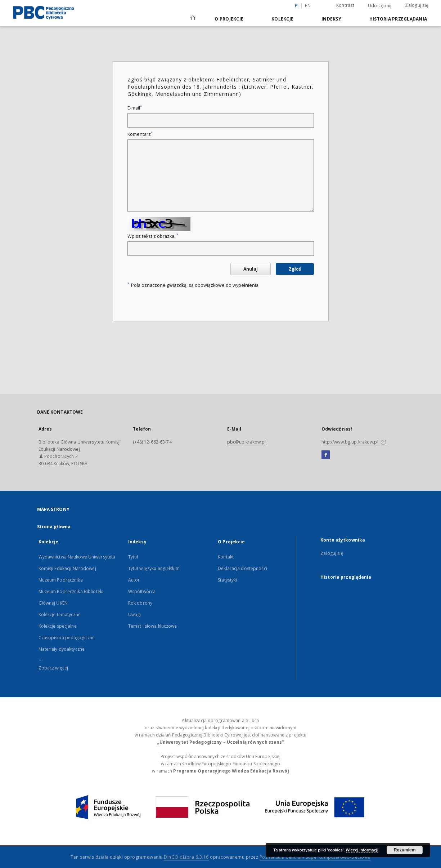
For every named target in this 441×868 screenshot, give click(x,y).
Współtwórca (142, 591)
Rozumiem (405, 850)
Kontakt (226, 557)
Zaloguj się (417, 5)
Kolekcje (282, 19)
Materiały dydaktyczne (62, 649)
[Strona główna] (192, 19)
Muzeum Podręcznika (61, 580)
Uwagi (135, 615)
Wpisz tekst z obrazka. (153, 236)
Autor (134, 580)
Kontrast (345, 5)
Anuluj (251, 269)
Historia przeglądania (398, 19)
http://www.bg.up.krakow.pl (354, 442)
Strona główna (54, 527)
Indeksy (331, 19)
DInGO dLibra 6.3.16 (186, 857)
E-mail (135, 108)
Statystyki (227, 580)
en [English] (308, 6)
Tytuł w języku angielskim (154, 568)
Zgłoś (295, 269)
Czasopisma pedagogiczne (67, 638)
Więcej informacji (362, 850)
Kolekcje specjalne (58, 626)
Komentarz (140, 134)
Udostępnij (380, 6)
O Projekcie (229, 19)
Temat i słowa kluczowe (153, 626)
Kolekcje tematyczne (60, 615)
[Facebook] (326, 455)
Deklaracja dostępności (242, 568)
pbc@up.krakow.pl (247, 442)
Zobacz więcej (53, 668)
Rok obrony (140, 603)
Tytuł (133, 557)
